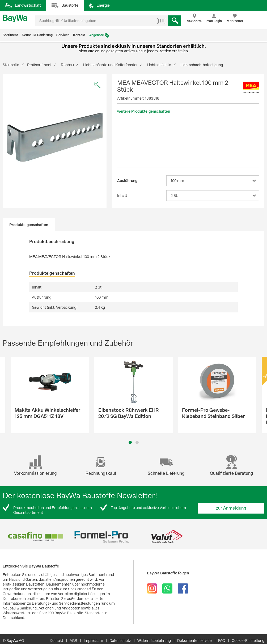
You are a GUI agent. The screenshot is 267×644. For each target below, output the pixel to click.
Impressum (93, 641)
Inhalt (122, 196)
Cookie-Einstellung (248, 641)
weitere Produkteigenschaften (144, 111)
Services (63, 35)
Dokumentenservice (194, 641)
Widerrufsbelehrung (154, 641)
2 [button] (137, 442)
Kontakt (79, 35)
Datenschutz (120, 641)
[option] (55, 137)
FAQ (222, 641)
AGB (73, 641)
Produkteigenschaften (29, 225)
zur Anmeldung (231, 508)
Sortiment (10, 35)
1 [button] (130, 442)
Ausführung (127, 181)
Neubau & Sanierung (37, 35)
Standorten (169, 46)
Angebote (97, 35)
